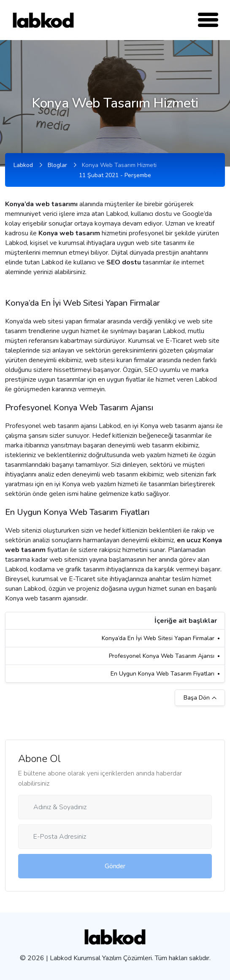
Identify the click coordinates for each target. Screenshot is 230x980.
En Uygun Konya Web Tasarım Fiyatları (162, 674)
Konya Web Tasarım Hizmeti (119, 165)
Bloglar (57, 165)
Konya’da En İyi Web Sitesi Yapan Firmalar (158, 638)
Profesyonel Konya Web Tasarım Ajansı (162, 656)
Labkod (23, 165)
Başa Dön (200, 698)
